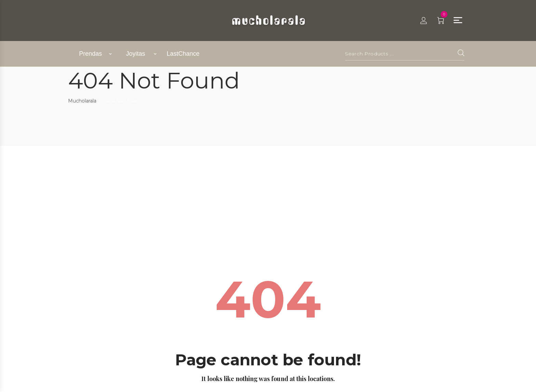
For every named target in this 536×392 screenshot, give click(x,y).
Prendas (90, 54)
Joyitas (136, 54)
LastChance (183, 54)
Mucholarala (82, 101)
